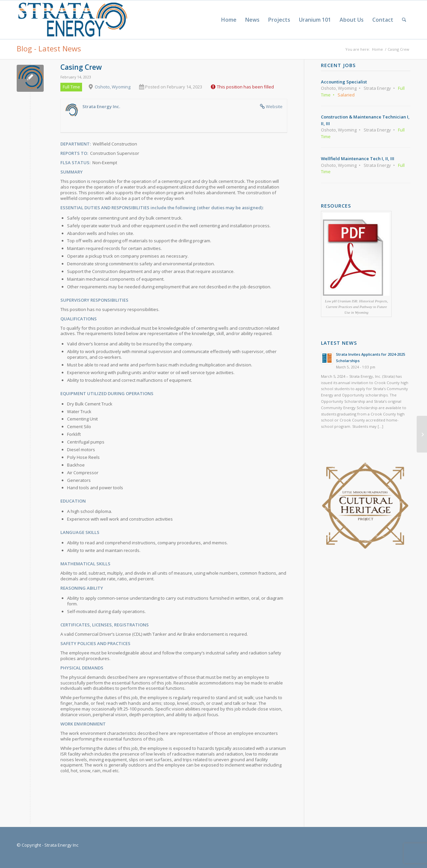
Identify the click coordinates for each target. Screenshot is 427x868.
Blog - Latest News (49, 48)
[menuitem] (229, 20)
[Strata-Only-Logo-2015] (72, 20)
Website (274, 106)
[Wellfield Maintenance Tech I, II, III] (422, 434)
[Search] (404, 20)
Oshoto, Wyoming (113, 87)
